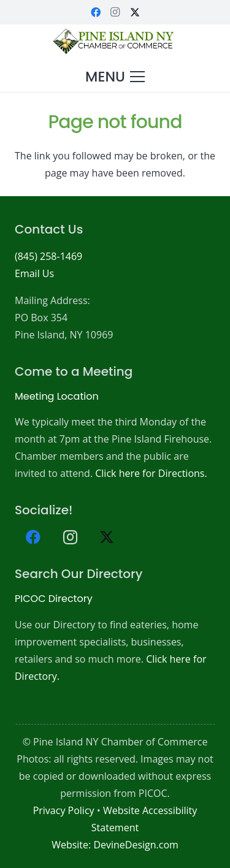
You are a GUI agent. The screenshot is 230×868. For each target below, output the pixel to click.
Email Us (34, 273)
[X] (135, 12)
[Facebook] (96, 12)
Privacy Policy (64, 810)
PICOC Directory (54, 599)
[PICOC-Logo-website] (115, 43)
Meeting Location (57, 396)
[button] (115, 77)
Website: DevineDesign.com (115, 845)
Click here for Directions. (151, 473)
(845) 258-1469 (48, 256)
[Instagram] (115, 12)
